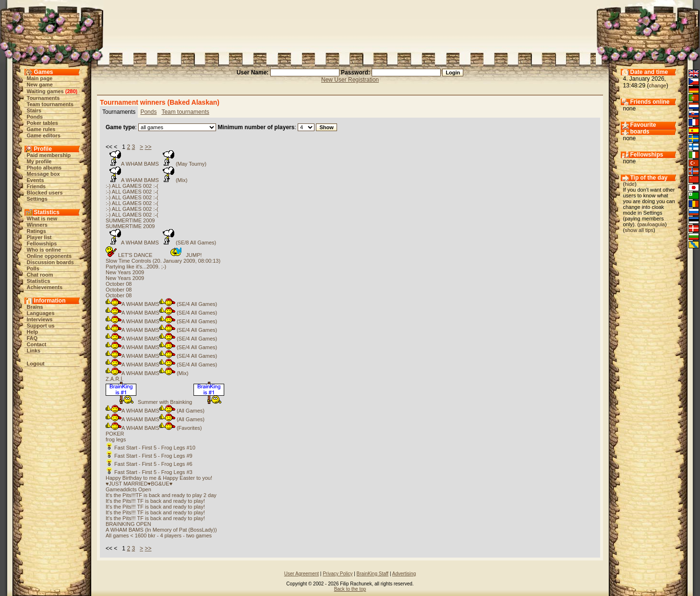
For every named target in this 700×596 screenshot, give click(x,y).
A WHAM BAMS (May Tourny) (156, 164)
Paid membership (49, 155)
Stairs (34, 110)
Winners (37, 225)
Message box (43, 174)
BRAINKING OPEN (128, 524)
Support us (41, 326)
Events (36, 180)
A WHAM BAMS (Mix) (146, 180)
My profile (39, 161)
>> (148, 147)
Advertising (404, 574)
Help (33, 332)
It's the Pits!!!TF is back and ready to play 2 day (161, 495)
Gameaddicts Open (128, 489)
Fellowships (42, 243)
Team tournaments (50, 104)
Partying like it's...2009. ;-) (136, 267)
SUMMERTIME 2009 (130, 220)
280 (71, 91)
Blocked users (45, 193)
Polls (33, 268)
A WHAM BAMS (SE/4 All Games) (161, 304)
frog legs (116, 439)
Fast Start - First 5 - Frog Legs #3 (149, 472)
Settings (37, 199)
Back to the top (350, 589)
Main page (40, 78)
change (658, 85)
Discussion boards (50, 262)
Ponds (35, 117)
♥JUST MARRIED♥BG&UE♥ (139, 484)
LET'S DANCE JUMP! (154, 255)
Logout (36, 364)
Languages (41, 313)
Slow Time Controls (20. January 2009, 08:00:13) (163, 261)
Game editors (44, 135)
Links (34, 351)
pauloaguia (652, 224)
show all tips (639, 230)
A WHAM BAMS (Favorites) (154, 428)
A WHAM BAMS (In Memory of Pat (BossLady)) (161, 530)
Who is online (44, 250)
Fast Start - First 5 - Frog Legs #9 (149, 456)
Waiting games (45, 91)
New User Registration (350, 80)
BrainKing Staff (373, 574)
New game (40, 85)
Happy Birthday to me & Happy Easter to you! (159, 478)
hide (630, 184)
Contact (37, 344)
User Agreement (302, 574)
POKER (115, 434)
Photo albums (44, 168)
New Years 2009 (125, 272)
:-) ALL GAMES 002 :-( (132, 186)
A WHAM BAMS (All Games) (155, 411)
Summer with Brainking (165, 402)
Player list (39, 237)
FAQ (32, 338)
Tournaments (43, 98)
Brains (35, 307)
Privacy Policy (338, 574)
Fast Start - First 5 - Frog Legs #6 (149, 464)
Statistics (39, 281)
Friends (36, 186)
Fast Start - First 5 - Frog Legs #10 (151, 448)
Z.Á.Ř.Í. (115, 379)
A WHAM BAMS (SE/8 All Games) (161, 243)
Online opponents (49, 256)
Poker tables (42, 123)
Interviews (40, 319)
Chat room (40, 275)
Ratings (36, 231)
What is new (42, 219)
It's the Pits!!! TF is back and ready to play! (155, 501)
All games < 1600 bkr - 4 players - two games (159, 535)
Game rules (41, 129)
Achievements (45, 287)
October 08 (119, 284)
